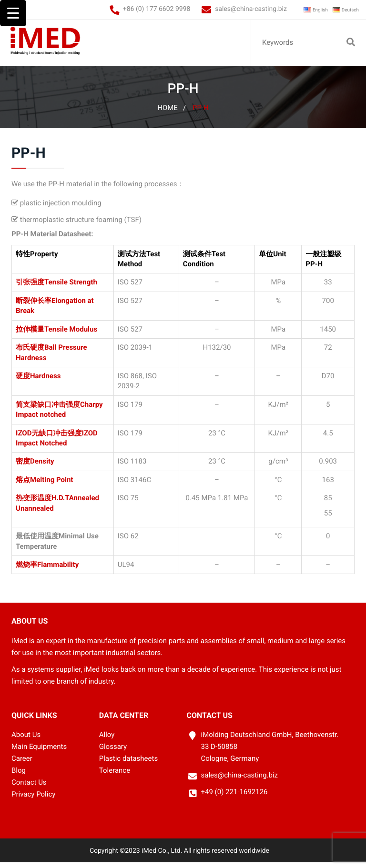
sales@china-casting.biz (233, 9)
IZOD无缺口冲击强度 (49, 439)
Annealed (84, 504)
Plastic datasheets (128, 764)
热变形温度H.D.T (42, 504)
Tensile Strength (71, 288)
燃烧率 (26, 570)
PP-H (201, 113)
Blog (19, 776)
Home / (172, 113)
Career (22, 764)
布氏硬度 (30, 353)
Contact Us (29, 788)
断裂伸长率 (34, 306)
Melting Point (51, 485)
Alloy (107, 740)
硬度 (23, 382)
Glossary (113, 752)
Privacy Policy (33, 800)
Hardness (45, 382)
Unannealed (35, 514)
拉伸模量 (30, 335)
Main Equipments (39, 752)
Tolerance (115, 776)
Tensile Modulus (71, 335)
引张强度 (30, 288)
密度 (23, 467)
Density (42, 467)
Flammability (58, 570)
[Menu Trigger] (13, 13)
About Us (26, 740)
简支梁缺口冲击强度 (48, 410)
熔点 (23, 485)
